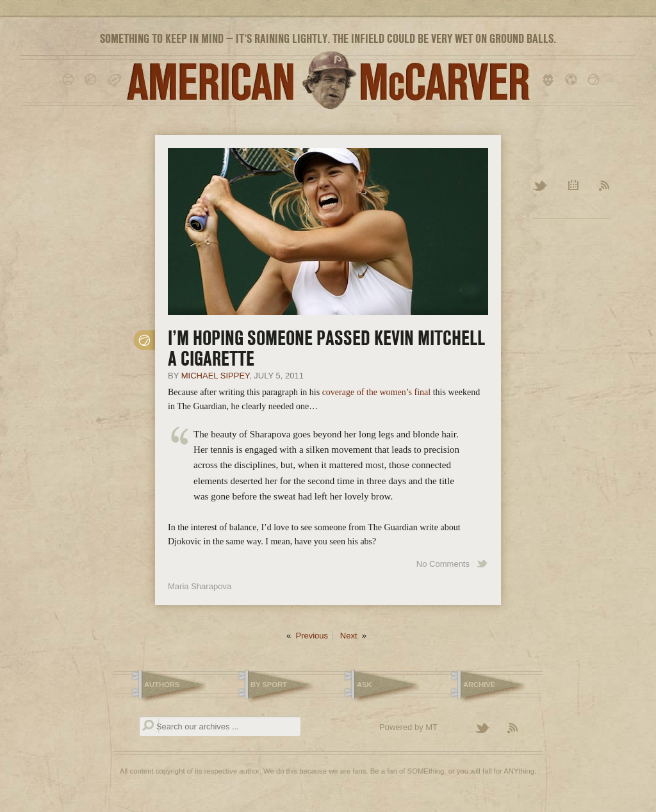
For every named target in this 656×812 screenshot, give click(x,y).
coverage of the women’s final (377, 392)
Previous (312, 636)
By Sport (269, 685)
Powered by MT (408, 727)
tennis (595, 80)
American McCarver (328, 80)
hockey (551, 80)
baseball (70, 80)
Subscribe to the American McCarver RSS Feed (520, 729)
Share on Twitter (482, 564)
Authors (162, 685)
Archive (574, 186)
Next (349, 636)
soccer (573, 80)
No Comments (443, 564)
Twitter (541, 186)
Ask (365, 685)
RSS (604, 186)
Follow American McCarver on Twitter (488, 729)
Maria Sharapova (200, 586)
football (115, 80)
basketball (93, 80)
